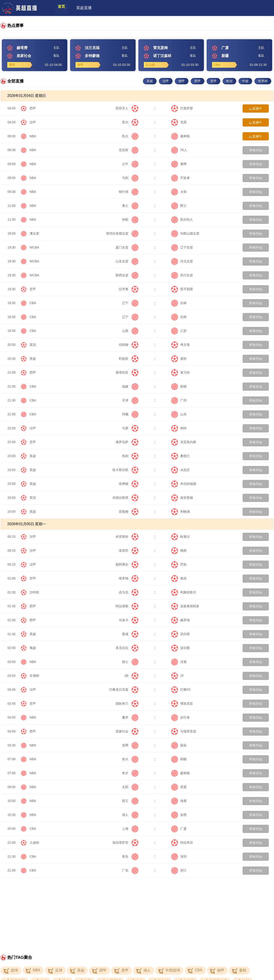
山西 (130, 331)
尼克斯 (129, 150)
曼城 (130, 634)
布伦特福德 (184, 484)
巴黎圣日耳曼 (124, 690)
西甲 (198, 81)
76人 (179, 150)
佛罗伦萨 (127, 442)
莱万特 (180, 372)
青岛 (130, 856)
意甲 (213, 81)
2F (178, 676)
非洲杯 (34, 676)
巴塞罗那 (182, 108)
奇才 (130, 773)
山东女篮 (127, 261)
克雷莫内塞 (184, 442)
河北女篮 (182, 261)
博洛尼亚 (182, 703)
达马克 (129, 592)
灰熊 (179, 815)
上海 (130, 829)
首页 (65, 8)
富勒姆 (129, 512)
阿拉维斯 (127, 606)
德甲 (182, 81)
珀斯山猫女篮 (185, 233)
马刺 (130, 178)
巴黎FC (181, 690)
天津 (130, 400)
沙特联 (34, 592)
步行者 (180, 717)
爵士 (179, 206)
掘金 (179, 745)
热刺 (130, 456)
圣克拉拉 (127, 648)
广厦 (179, 829)
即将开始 (256, 150)
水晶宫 (180, 470)
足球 (59, 970)
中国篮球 (173, 970)
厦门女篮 (127, 247)
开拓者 (180, 178)
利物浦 (180, 512)
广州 (179, 400)
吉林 (179, 303)
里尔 (130, 122)
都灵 (179, 578)
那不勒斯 (182, 289)
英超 (150, 81)
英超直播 (91, 8)
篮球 (14, 970)
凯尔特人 (182, 220)
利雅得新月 (184, 592)
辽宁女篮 (182, 247)
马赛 (130, 428)
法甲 (166, 81)
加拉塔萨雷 (125, 843)
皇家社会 (127, 731)
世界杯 (263, 81)
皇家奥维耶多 (185, 606)
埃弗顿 (129, 484)
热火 (130, 136)
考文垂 (180, 345)
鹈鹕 (179, 759)
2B (131, 676)
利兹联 (129, 359)
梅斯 (179, 551)
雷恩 (179, 122)
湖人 (130, 815)
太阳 (130, 787)
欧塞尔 (180, 537)
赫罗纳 (180, 620)
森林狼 (180, 136)
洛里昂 (129, 551)
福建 (130, 386)
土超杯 (34, 843)
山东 (179, 414)
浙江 (179, 870)
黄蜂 (179, 164)
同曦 (130, 414)
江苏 (179, 331)
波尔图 (180, 648)
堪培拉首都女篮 (122, 233)
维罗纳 (129, 578)
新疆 (179, 386)
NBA (33, 136)
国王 (130, 801)
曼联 (179, 359)
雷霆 (179, 787)
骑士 (130, 662)
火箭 (179, 192)
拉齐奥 (129, 289)
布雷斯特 (127, 537)
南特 (179, 428)
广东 (130, 870)
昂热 (179, 564)
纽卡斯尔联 (125, 470)
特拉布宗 (182, 843)
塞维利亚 (127, 372)
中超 (245, 81)
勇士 (130, 206)
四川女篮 (182, 275)
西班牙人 (127, 108)
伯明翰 (129, 345)
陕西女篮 (127, 275)
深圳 (179, 856)
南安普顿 (182, 498)
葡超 (33, 648)
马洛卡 (129, 620)
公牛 (130, 164)
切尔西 (180, 634)
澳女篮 (34, 233)
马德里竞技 (184, 731)
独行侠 (129, 192)
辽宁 (130, 303)
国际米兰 (127, 703)
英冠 (33, 345)
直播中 (256, 109)
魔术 (130, 717)
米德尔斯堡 (125, 498)
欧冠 (229, 81)
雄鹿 (179, 801)
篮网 (130, 745)
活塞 (179, 662)
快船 (130, 220)
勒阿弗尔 (127, 564)
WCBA (34, 247)
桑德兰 (180, 456)
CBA (33, 303)
